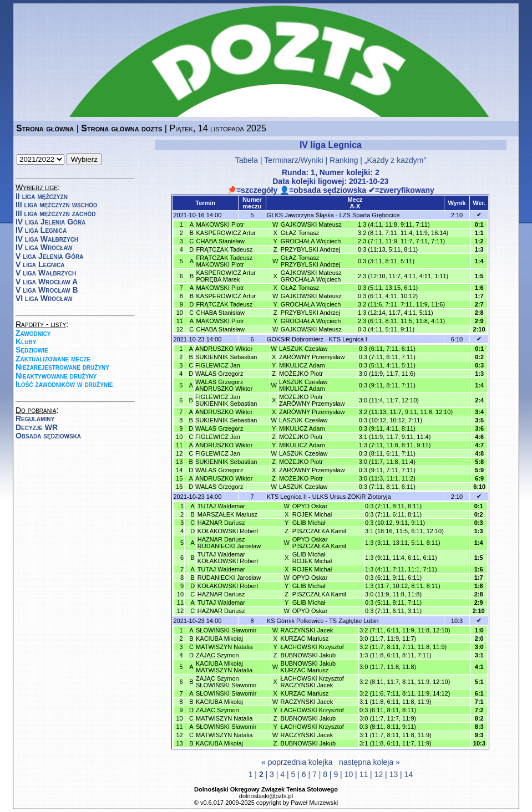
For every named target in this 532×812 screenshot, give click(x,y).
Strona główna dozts (121, 128)
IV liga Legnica (41, 230)
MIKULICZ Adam (302, 365)
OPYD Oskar (310, 506)
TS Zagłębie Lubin (354, 621)
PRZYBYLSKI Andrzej (311, 249)
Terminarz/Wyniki (293, 160)
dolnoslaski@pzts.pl (266, 796)
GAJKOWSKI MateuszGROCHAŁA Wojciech (311, 276)
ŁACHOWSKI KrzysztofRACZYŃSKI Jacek (312, 682)
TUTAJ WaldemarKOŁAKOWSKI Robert (228, 558)
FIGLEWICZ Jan (218, 365)
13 (394, 774)
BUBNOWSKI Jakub (308, 655)
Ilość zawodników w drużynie (64, 384)
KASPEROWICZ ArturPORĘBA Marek (226, 276)
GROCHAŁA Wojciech (311, 241)
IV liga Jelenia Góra (50, 222)
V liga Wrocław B (47, 290)
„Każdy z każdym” (395, 160)
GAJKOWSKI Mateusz (311, 224)
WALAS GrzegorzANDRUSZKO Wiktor (224, 385)
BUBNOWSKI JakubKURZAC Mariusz (308, 667)
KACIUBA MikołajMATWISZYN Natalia (224, 667)
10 (349, 774)
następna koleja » (369, 762)
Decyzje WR (37, 427)
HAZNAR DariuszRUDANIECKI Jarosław (229, 543)
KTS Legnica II (287, 497)
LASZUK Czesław (303, 349)
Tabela (247, 160)
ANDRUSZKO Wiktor (224, 349)
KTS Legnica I (348, 339)
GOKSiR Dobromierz (295, 339)
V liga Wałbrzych (46, 273)
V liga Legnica (40, 264)
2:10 (457, 215)
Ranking (344, 160)
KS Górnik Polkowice (295, 621)
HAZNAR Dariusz (221, 523)
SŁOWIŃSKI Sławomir (226, 630)
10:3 (457, 621)
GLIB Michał (309, 523)
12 (379, 774)
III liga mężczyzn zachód (55, 213)
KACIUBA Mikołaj (219, 639)
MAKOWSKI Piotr (220, 224)
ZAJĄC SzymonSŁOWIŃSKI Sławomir (226, 682)
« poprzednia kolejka (297, 762)
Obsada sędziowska (48, 436)
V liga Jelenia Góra (49, 256)
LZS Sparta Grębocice (370, 215)
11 (364, 774)
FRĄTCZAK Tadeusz (224, 249)
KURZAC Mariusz (305, 639)
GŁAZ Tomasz (300, 233)
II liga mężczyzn (42, 196)
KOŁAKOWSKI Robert (228, 531)
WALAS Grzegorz (219, 374)
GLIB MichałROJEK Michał (312, 558)
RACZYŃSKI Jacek (307, 630)
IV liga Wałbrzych (47, 239)
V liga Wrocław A (47, 282)
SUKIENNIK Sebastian (226, 357)
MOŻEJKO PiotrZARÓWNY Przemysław (312, 400)
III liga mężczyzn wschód (56, 205)
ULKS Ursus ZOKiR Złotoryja (352, 497)
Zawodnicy (33, 333)
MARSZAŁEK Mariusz (227, 514)
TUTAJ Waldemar (221, 506)
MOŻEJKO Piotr (301, 374)
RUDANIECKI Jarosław (229, 578)
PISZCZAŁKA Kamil (319, 531)
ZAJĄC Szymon (217, 655)
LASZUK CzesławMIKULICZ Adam (303, 385)
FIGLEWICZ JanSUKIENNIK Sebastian (226, 400)
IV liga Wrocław (44, 247)
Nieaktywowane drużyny (56, 376)
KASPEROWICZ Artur (226, 233)
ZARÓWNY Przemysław (312, 357)
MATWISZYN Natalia (224, 647)
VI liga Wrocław (44, 298)
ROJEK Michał (312, 514)
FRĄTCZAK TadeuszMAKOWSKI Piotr (224, 261)
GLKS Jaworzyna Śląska (300, 215)
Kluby (26, 341)
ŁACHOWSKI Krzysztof (312, 647)
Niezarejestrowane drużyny (62, 367)
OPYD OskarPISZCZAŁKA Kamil (319, 543)
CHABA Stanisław (220, 241)
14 (409, 774)
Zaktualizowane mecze (53, 359)
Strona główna (45, 128)
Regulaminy (35, 418)
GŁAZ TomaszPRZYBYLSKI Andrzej (311, 261)
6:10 (457, 339)
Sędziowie (32, 350)
